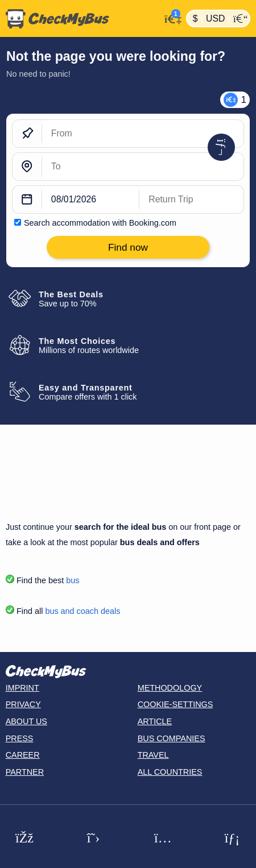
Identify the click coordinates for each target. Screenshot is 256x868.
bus (73, 580)
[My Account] (170, 17)
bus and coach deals (82, 611)
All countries (170, 772)
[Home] (80, 19)
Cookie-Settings (176, 704)
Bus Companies (172, 738)
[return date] (191, 200)
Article (155, 721)
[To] (143, 167)
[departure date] (91, 200)
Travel (153, 755)
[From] (143, 134)
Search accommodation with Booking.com (100, 223)
